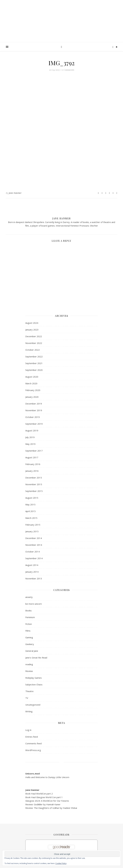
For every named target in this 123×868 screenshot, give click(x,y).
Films (28, 631)
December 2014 (34, 538)
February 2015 (33, 525)
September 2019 (34, 424)
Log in (28, 730)
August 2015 (32, 498)
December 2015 (34, 478)
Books (28, 610)
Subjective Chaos (34, 684)
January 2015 (32, 531)
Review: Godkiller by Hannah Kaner (43, 804)
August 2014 (32, 565)
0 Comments (68, 70)
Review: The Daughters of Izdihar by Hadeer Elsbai (51, 808)
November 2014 (34, 545)
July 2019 (30, 437)
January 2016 (32, 471)
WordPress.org (33, 750)
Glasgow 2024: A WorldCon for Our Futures (47, 801)
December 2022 (34, 336)
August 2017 (32, 457)
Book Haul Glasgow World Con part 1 (44, 797)
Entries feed (32, 737)
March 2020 (31, 383)
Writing (29, 711)
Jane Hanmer (15, 193)
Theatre (29, 691)
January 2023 (32, 330)
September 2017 (34, 451)
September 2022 (34, 356)
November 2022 (34, 343)
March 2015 (31, 518)
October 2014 (33, 552)
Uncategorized (33, 705)
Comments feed (33, 743)
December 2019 (34, 404)
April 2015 (30, 511)
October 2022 (33, 350)
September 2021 (34, 363)
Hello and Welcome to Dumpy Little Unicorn (47, 777)
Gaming (29, 637)
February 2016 (33, 464)
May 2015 (30, 504)
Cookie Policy (61, 863)
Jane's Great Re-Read (36, 658)
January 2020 (32, 397)
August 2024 (32, 323)
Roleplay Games (34, 678)
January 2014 (32, 572)
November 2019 (34, 410)
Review (29, 671)
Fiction (29, 624)
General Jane (32, 651)
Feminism (30, 617)
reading (29, 664)
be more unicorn (34, 604)
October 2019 (33, 417)
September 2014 (34, 558)
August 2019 (32, 430)
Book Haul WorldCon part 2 (39, 794)
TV (27, 698)
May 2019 (30, 444)
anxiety (29, 597)
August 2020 (32, 377)
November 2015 (34, 484)
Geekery (30, 644)
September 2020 (34, 370)
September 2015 (34, 491)
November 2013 (34, 578)
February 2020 (33, 390)
